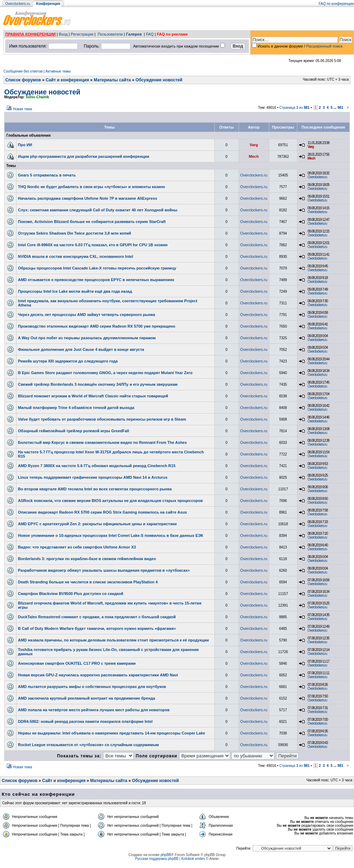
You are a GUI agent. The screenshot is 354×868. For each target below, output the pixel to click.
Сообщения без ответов (23, 71)
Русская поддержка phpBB (157, 859)
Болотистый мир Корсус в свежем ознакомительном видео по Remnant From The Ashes (102, 442)
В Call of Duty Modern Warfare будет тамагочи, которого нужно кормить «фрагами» (97, 628)
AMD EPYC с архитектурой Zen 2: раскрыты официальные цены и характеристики (97, 524)
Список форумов (23, 80)
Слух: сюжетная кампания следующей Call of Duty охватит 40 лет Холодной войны (98, 210)
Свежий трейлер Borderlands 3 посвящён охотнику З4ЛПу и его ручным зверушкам (98, 384)
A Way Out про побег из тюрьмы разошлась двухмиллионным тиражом (87, 338)
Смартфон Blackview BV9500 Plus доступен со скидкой (71, 594)
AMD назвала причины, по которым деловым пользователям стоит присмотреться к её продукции (113, 640)
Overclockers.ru (18, 4)
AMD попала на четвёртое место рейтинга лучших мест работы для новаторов (94, 710)
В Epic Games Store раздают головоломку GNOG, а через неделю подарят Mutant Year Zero (105, 373)
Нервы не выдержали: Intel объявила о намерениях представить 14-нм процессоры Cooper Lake (112, 733)
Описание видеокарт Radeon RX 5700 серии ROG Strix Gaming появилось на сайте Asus (102, 512)
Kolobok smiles (193, 859)
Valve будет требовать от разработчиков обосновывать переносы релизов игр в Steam (102, 419)
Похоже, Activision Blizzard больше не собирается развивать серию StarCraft (92, 222)
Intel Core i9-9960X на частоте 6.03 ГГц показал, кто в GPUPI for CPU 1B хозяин (93, 245)
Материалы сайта (112, 80)
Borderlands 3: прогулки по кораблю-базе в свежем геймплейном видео (87, 559)
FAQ (150, 34)
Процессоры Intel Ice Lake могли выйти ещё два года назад (75, 291)
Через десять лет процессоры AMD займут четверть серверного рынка (87, 315)
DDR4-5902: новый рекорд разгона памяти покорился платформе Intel (85, 721)
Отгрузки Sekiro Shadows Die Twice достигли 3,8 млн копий (74, 233)
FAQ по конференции (336, 4)
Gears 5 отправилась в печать (47, 175)
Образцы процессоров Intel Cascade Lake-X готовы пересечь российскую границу (97, 268)
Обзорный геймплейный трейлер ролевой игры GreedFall (74, 431)
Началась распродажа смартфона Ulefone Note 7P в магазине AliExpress (88, 198)
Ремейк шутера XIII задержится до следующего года (68, 361)
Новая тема (23, 109)
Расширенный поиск (324, 46)
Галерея (134, 34)
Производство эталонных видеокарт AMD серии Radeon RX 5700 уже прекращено (97, 326)
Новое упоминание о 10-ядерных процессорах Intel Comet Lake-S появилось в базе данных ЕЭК (110, 535)
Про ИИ (25, 145)
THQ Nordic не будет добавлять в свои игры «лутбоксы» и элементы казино (91, 187)
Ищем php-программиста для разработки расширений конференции (84, 156)
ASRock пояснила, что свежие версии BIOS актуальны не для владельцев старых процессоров (110, 501)
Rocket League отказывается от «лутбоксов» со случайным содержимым (88, 745)
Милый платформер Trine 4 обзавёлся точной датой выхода (76, 408)
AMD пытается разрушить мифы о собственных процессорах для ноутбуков (92, 687)
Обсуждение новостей (159, 80)
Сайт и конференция (67, 80)
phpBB (166, 855)
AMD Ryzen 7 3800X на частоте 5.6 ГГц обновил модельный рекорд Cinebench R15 (97, 466)
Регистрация (82, 34)
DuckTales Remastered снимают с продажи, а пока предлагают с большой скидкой (97, 617)
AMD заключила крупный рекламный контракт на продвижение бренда (87, 698)
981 (340, 108)
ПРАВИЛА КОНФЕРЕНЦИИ (30, 34)
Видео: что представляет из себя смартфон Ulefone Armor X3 (77, 547)
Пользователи (110, 34)
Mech (254, 156)
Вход (63, 34)
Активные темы (58, 71)
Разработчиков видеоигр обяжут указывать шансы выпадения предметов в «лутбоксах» (104, 570)
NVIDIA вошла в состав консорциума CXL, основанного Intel (75, 256)
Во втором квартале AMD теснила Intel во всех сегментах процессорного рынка (95, 489)
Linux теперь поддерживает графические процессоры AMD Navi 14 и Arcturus (93, 477)
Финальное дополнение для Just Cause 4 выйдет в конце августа (81, 349)
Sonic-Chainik (37, 97)
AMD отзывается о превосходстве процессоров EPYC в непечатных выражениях (96, 280)
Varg (254, 145)
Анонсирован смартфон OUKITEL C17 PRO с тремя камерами (77, 663)
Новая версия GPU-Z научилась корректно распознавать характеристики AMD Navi (98, 675)
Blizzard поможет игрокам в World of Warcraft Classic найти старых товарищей (93, 396)
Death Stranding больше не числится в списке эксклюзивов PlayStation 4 (88, 582)
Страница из (295, 108)
